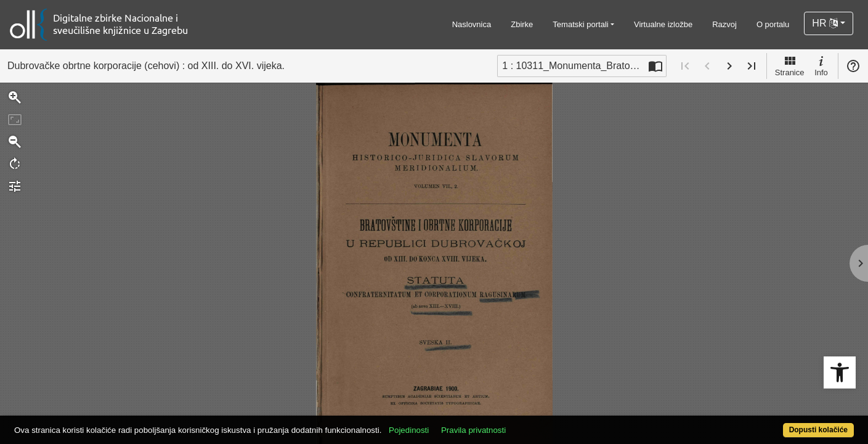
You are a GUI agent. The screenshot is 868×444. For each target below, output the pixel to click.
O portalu (773, 24)
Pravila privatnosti (517, 423)
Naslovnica (472, 24)
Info (821, 65)
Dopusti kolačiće (772, 423)
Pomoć (853, 66)
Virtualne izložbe (663, 24)
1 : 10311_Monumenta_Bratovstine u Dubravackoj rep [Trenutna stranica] (574, 66)
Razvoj (724, 24)
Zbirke (522, 24)
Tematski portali (580, 24)
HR (825, 23)
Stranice (790, 65)
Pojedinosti (452, 423)
